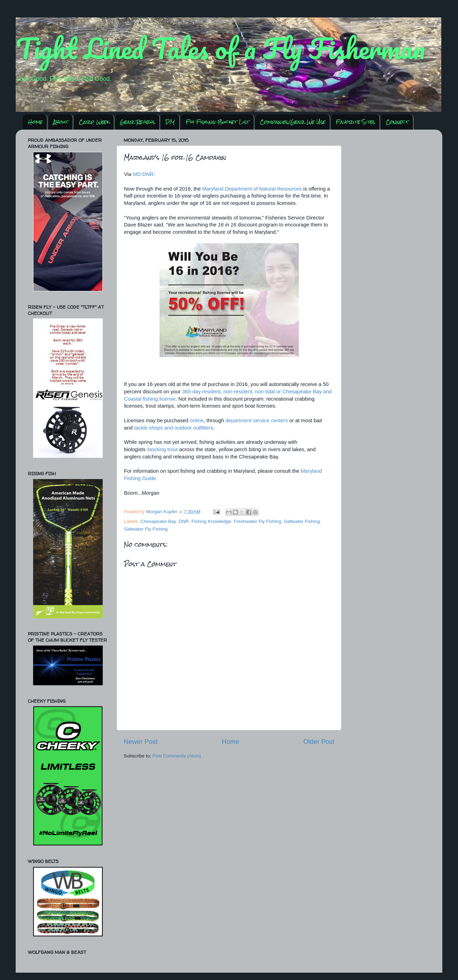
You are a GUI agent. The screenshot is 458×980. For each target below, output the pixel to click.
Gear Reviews (137, 122)
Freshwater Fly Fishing (258, 521)
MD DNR (143, 174)
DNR (184, 521)
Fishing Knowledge (211, 521)
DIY (170, 122)
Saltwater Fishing (302, 521)
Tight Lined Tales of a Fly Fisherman (220, 48)
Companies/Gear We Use (293, 122)
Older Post (319, 742)
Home (35, 122)
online (197, 420)
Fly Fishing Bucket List (218, 122)
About (61, 122)
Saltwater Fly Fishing (146, 529)
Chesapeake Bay (158, 521)
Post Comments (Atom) (177, 756)
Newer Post (141, 742)
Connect (397, 122)
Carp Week (94, 122)
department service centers (257, 420)
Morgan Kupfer (162, 512)
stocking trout (162, 449)
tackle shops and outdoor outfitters (174, 428)
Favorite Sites (355, 122)
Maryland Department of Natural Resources (252, 189)
